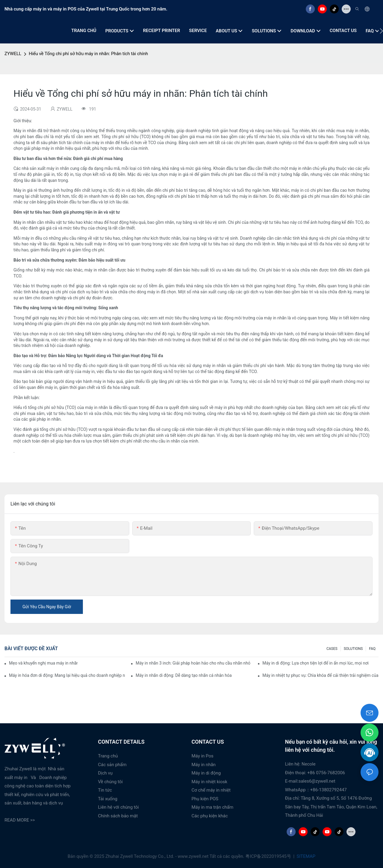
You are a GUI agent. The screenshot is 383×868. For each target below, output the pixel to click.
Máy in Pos (202, 756)
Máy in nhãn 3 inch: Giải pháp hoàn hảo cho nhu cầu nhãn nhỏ (193, 663)
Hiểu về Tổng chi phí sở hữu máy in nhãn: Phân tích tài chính (88, 54)
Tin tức (105, 790)
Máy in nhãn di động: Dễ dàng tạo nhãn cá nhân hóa (184, 675)
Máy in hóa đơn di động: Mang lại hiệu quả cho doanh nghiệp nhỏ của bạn (67, 675)
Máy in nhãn (204, 765)
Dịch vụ (105, 773)
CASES (332, 649)
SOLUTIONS (353, 649)
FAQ (372, 649)
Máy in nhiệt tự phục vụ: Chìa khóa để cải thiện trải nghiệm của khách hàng (320, 675)
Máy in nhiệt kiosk (209, 782)
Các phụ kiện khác (210, 816)
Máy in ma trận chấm (212, 807)
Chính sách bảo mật (118, 816)
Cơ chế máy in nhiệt (211, 790)
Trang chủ (108, 756)
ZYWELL (13, 54)
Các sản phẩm (112, 765)
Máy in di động (206, 773)
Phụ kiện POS (205, 799)
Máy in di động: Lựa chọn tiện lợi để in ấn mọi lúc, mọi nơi (316, 663)
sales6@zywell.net (317, 781)
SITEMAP (306, 856)
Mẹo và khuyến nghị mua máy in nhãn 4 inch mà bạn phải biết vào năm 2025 (43, 663)
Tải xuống (108, 799)
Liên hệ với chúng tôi (119, 807)
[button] (381, 31)
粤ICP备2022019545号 (269, 856)
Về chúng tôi (111, 782)
